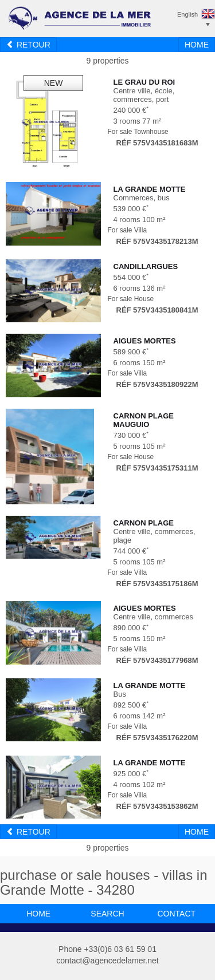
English (187, 14)
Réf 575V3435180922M (157, 384)
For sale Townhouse (138, 132)
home (38, 914)
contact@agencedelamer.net (107, 961)
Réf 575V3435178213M (157, 241)
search (107, 914)
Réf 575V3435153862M (157, 806)
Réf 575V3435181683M (157, 143)
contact (177, 914)
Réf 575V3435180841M (157, 310)
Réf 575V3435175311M (157, 468)
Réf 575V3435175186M (157, 584)
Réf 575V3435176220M (157, 738)
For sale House (131, 299)
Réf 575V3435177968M (157, 660)
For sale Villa (128, 230)
